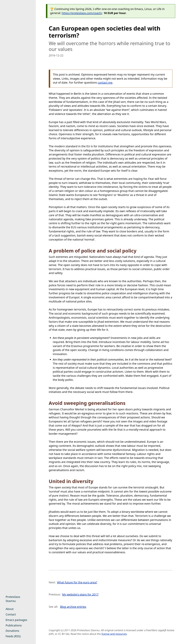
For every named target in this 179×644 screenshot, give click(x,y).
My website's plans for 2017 (80, 594)
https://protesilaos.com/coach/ (82, 13)
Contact (11, 614)
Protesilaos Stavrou (13, 599)
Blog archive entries (73, 607)
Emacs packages (16, 620)
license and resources (114, 634)
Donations (12, 631)
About (10, 609)
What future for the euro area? (77, 582)
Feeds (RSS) (13, 636)
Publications (14, 625)
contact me (105, 83)
